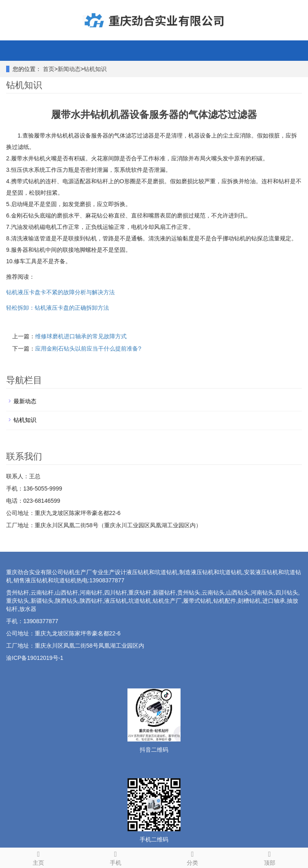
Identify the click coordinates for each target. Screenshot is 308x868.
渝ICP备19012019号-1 (35, 658)
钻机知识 (95, 69)
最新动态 (25, 401)
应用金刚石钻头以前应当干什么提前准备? (88, 349)
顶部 (270, 857)
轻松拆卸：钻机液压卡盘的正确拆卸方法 (58, 308)
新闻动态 (69, 69)
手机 (116, 857)
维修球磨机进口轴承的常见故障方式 (81, 336)
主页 (39, 857)
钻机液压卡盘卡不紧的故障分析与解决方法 (60, 292)
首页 (49, 69)
